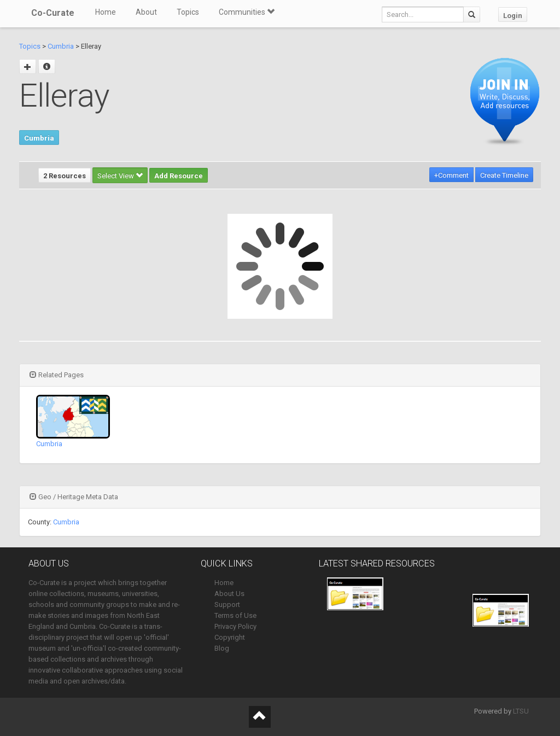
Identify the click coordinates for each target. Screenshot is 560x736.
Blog (222, 648)
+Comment (451, 175)
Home (106, 12)
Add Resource (179, 176)
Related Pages (57, 375)
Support (227, 604)
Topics (188, 12)
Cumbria (61, 46)
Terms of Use (235, 615)
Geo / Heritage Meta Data (74, 497)
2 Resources (65, 176)
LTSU (521, 711)
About (146, 12)
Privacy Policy (235, 626)
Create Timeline (504, 175)
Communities (247, 12)
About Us (229, 594)
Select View (120, 176)
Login (513, 16)
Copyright (230, 637)
